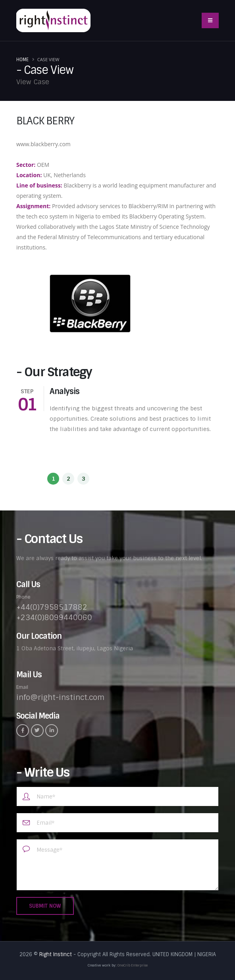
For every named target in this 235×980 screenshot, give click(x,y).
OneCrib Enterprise (133, 965)
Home (22, 60)
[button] (53, 479)
